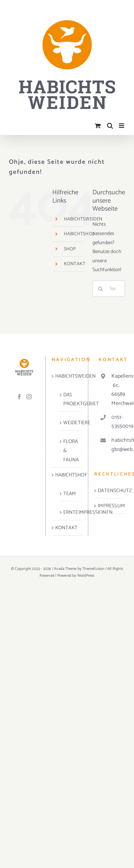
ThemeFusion (93, 569)
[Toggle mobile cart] (98, 126)
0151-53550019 (116, 422)
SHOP (70, 249)
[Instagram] (29, 397)
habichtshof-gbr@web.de (116, 445)
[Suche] (101, 289)
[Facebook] (19, 397)
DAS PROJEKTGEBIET (70, 399)
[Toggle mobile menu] (122, 126)
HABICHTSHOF (79, 234)
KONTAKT (75, 264)
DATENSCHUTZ (110, 491)
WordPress (86, 576)
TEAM (70, 494)
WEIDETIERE (70, 423)
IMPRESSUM (110, 506)
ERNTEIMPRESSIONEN (70, 512)
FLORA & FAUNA (70, 450)
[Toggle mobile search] (110, 126)
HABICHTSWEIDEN (83, 219)
